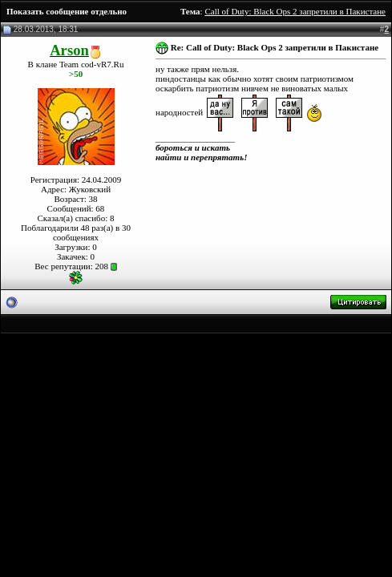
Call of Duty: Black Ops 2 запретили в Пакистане (295, 11)
